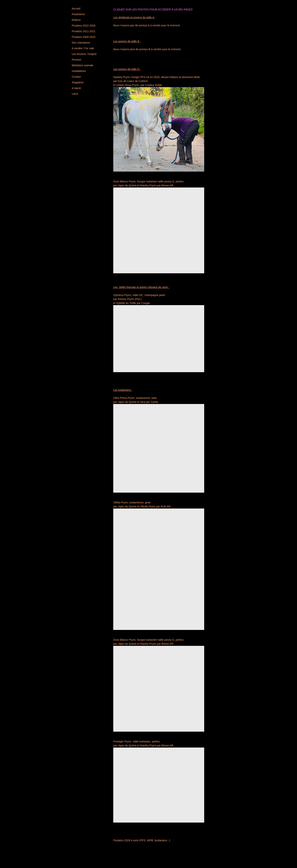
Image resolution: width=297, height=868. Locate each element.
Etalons (76, 20)
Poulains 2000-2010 (84, 37)
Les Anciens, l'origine (84, 54)
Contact (76, 77)
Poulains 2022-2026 (84, 26)
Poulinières (78, 14)
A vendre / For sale (83, 48)
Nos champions (81, 43)
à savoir (76, 88)
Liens (75, 94)
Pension (77, 60)
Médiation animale (83, 65)
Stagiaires (78, 82)
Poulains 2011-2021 (84, 31)
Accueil (76, 9)
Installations (79, 71)
